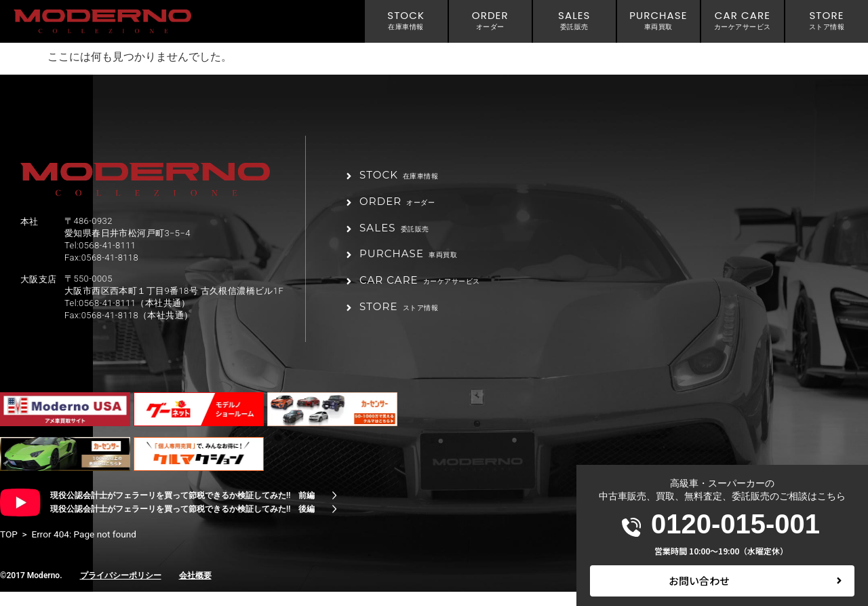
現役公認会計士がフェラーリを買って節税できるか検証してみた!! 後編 (182, 523)
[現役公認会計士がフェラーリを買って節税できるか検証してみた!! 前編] (334, 510)
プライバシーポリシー (121, 590)
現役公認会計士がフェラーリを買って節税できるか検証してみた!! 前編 (182, 510)
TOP (9, 548)
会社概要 (195, 590)
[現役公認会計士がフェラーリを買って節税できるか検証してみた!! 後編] (334, 523)
